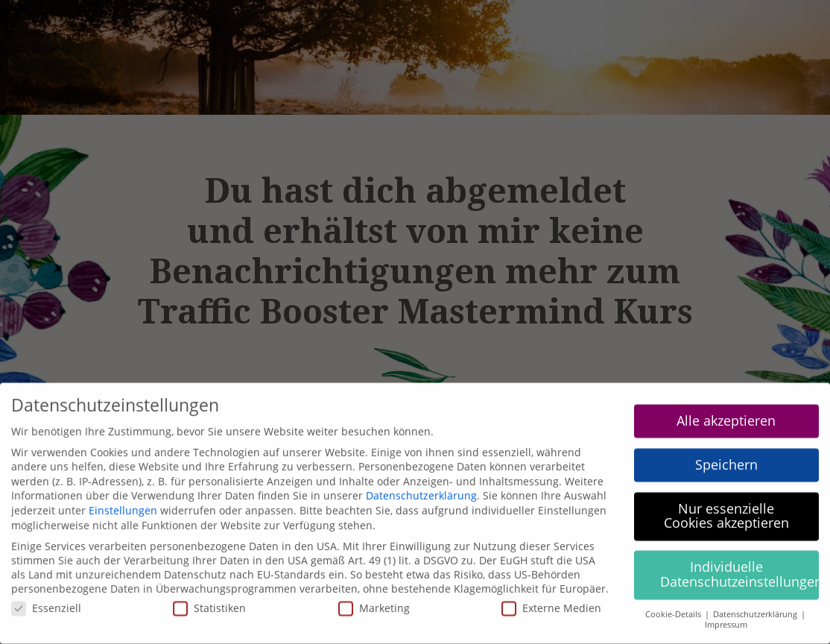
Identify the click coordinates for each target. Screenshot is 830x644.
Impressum (726, 616)
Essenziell (46, 600)
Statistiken (209, 600)
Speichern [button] (726, 456)
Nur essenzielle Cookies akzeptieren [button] (726, 508)
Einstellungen (123, 502)
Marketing (374, 600)
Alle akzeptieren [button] (726, 412)
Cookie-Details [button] (674, 606)
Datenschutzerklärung (421, 488)
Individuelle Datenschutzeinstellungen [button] (740, 566)
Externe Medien (551, 600)
